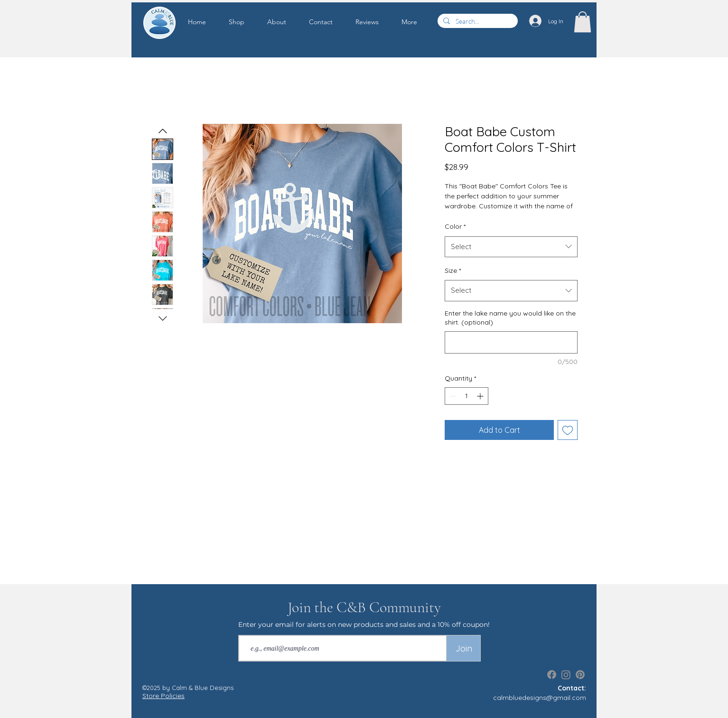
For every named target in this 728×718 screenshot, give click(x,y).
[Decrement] (452, 396)
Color (455, 226)
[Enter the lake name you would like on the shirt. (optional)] (511, 342)
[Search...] (477, 22)
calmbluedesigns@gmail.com (540, 698)
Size (453, 270)
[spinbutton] (467, 396)
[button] (243, 22)
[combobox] (511, 247)
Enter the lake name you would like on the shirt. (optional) (510, 318)
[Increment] (481, 396)
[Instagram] (566, 675)
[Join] (463, 648)
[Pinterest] (580, 675)
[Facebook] (552, 675)
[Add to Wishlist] (568, 430)
